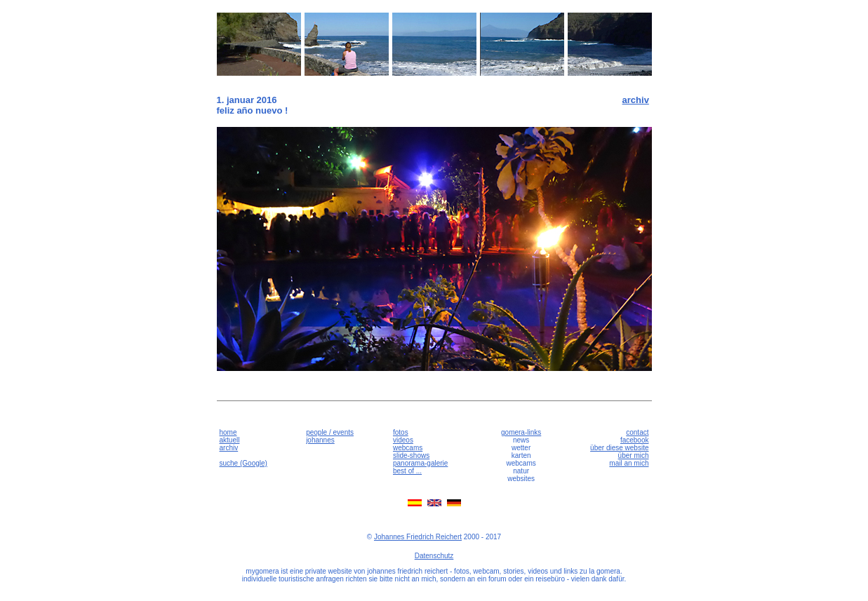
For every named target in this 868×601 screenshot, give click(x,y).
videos (403, 440)
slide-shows (411, 455)
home (228, 432)
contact (637, 432)
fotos (401, 432)
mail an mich (629, 463)
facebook (635, 440)
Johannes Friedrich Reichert (418, 537)
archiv (636, 100)
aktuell (230, 440)
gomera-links (521, 432)
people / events (330, 432)
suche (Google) (243, 463)
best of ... (407, 471)
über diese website (619, 448)
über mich (634, 455)
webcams (408, 448)
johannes (320, 440)
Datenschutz (434, 556)
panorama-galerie (420, 463)
